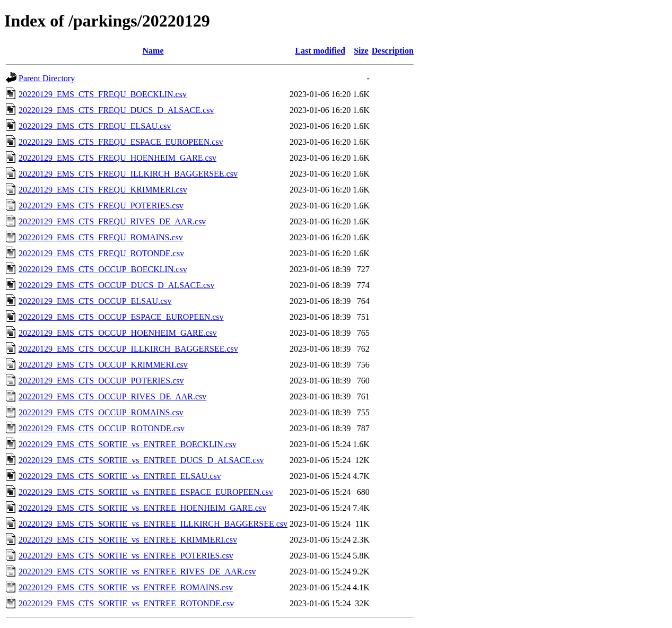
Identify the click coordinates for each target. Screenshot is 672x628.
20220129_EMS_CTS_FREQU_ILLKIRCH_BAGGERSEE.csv (128, 174)
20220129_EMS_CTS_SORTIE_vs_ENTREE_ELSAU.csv (120, 476)
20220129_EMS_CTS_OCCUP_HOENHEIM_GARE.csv (118, 333)
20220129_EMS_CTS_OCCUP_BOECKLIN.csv (103, 269)
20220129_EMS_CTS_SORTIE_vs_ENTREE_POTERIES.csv (126, 556)
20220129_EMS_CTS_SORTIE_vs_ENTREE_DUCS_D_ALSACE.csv (141, 460)
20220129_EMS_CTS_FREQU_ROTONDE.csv (101, 253)
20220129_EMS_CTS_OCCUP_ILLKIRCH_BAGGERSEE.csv (128, 349)
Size (361, 51)
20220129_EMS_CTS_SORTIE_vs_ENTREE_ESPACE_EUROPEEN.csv (146, 492)
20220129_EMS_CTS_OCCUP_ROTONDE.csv (102, 428)
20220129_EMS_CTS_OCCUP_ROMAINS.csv (101, 412)
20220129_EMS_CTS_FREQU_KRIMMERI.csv (103, 190)
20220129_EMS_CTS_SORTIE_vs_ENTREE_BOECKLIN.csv (128, 444)
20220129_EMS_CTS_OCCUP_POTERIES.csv (101, 381)
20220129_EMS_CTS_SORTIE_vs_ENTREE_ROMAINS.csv (126, 587)
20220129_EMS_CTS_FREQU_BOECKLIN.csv (103, 94)
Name (153, 51)
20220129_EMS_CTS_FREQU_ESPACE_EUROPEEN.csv (121, 142)
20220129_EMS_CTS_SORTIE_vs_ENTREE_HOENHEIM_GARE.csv (142, 508)
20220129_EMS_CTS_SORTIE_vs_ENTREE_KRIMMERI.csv (128, 540)
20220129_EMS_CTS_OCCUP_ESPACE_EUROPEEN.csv (121, 317)
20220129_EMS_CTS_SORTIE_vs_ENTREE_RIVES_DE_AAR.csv (137, 572)
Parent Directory (47, 78)
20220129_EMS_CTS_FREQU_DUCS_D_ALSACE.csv (116, 110)
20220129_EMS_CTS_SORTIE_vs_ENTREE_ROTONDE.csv (126, 603)
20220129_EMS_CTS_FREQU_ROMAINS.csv (101, 237)
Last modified (320, 51)
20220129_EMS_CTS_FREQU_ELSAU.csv (95, 126)
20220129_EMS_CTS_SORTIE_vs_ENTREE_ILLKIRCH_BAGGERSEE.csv (153, 524)
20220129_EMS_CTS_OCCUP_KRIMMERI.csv (103, 365)
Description (393, 51)
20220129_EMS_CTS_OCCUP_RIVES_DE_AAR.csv (112, 396)
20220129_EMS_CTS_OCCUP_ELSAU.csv (95, 301)
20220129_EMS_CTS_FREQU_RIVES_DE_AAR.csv (112, 221)
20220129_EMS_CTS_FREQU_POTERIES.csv (101, 206)
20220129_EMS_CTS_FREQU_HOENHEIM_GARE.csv (117, 158)
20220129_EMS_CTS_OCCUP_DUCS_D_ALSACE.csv (116, 285)
